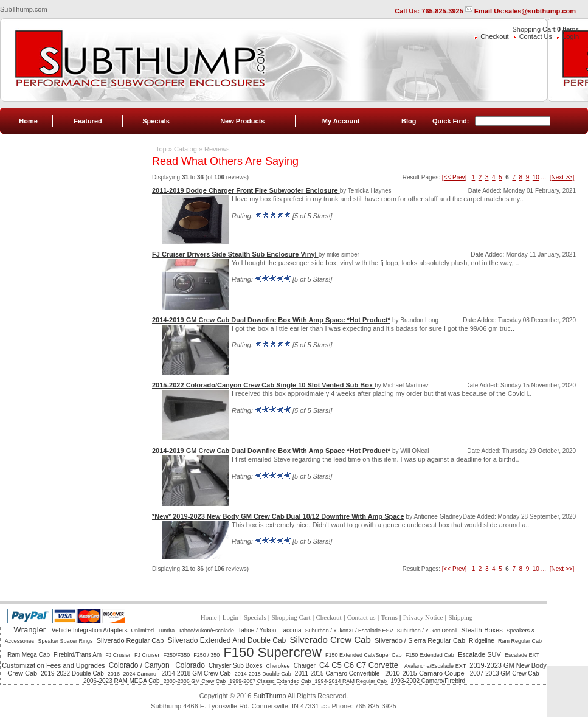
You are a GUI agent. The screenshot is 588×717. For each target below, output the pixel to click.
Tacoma (291, 630)
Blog (409, 121)
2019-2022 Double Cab (72, 674)
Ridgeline (482, 641)
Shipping (460, 617)
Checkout (494, 36)
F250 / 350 (206, 655)
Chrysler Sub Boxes (235, 666)
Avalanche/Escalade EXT (435, 666)
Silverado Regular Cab (130, 640)
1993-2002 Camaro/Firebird (428, 681)
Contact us (361, 617)
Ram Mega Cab (29, 655)
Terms (389, 617)
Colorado (190, 665)
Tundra (166, 631)
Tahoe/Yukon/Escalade (206, 631)
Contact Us (536, 36)
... (544, 177)
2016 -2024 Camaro (133, 674)
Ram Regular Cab (520, 641)
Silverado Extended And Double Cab (227, 640)
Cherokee (278, 666)
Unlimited (143, 631)
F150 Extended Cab (430, 655)
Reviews (217, 149)
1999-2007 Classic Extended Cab (270, 681)
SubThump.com (24, 9)
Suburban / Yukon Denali (427, 631)
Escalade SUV (479, 654)
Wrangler (31, 630)
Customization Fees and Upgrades (53, 665)
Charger (305, 666)
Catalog (185, 149)
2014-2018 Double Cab (263, 674)
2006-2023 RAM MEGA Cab (122, 681)
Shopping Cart (291, 617)
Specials (156, 121)
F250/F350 (177, 655)
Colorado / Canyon (140, 665)
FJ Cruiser (147, 655)
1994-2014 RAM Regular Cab (351, 681)
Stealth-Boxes (482, 630)
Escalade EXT (522, 655)
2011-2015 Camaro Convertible (338, 674)
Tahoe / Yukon (257, 630)
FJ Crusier (118, 655)
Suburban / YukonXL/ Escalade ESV (349, 631)
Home (28, 121)
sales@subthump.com (540, 11)
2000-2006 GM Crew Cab (195, 681)
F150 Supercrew (272, 652)
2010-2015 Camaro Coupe (425, 673)
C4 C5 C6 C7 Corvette (360, 665)
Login (571, 36)
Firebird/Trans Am (78, 655)
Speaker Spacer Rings (65, 641)
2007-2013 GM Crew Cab (505, 674)
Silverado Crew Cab (330, 639)
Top (161, 149)
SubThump (269, 696)
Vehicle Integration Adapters (90, 630)
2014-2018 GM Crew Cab (196, 674)
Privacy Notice (423, 617)
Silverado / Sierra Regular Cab (420, 640)
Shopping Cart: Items (546, 29)
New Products (242, 121)
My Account (341, 121)
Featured (88, 121)
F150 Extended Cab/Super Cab (364, 655)
